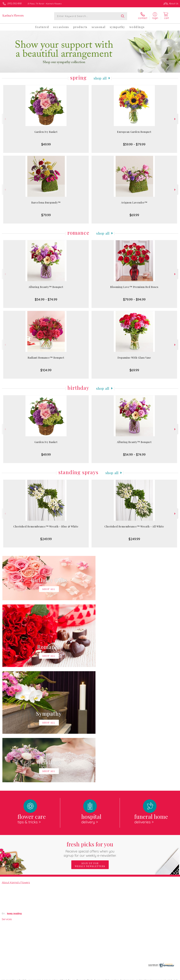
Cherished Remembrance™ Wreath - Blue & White (46, 526)
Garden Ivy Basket (46, 132)
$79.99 (46, 215)
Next (175, 119)
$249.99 (46, 539)
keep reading (14, 798)
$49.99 (46, 144)
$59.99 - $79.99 (134, 144)
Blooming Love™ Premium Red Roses (134, 287)
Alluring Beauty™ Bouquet (46, 287)
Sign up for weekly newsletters (90, 749)
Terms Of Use (114, 977)
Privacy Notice (131, 977)
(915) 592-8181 (15, 4)
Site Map (168, 977)
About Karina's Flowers (16, 767)
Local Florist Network (151, 977)
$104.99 (46, 370)
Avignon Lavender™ (134, 203)
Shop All (100, 78)
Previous (5, 119)
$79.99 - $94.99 (134, 299)
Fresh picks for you (90, 734)
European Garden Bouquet (134, 132)
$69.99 (134, 215)
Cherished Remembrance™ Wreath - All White (134, 526)
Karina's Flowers (13, 15)
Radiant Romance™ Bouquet (46, 358)
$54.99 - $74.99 (46, 299)
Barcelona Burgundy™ (46, 203)
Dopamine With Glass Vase (134, 358)
